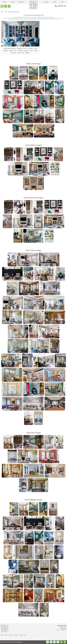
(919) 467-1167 (62, 6)
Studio (2, 635)
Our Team (46, 2)
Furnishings (5, 51)
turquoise (11, 51)
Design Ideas (21, 2)
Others (6, 12)
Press (62, 2)
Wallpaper (27, 53)
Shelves (36, 51)
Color (32, 51)
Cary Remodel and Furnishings (14, 12)
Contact (54, 2)
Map (58, 630)
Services (13, 2)
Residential (19, 48)
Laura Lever (27, 51)
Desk (23, 53)
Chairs (19, 53)
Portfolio (5, 2)
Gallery (2, 12)
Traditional (30, 48)
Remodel (25, 48)
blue (15, 51)
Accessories (14, 53)
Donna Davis (20, 51)
